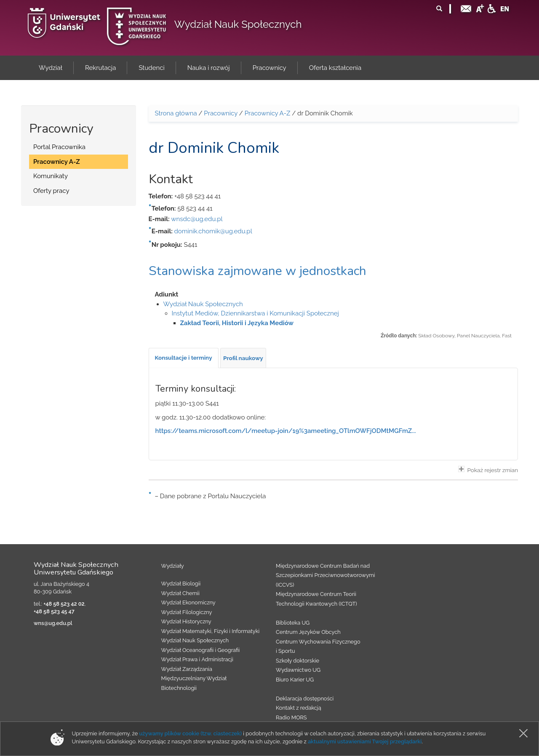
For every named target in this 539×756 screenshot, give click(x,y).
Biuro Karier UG (295, 680)
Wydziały (173, 566)
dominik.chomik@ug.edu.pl (213, 231)
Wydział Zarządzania (187, 669)
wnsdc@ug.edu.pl (197, 219)
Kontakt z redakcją (299, 708)
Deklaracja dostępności (305, 699)
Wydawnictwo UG (298, 670)
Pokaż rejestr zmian (488, 470)
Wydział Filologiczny (187, 612)
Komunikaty (51, 176)
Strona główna (176, 113)
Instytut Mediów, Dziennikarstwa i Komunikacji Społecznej (255, 313)
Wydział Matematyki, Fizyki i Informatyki (211, 631)
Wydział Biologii (181, 584)
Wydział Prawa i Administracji (197, 659)
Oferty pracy (51, 191)
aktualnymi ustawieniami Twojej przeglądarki (365, 741)
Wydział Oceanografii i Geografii (201, 650)
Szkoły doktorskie (298, 661)
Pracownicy (221, 113)
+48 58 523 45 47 (54, 611)
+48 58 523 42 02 (64, 604)
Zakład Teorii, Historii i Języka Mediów (237, 323)
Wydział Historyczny (186, 621)
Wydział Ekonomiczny (188, 602)
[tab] (184, 358)
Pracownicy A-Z (57, 162)
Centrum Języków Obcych (308, 632)
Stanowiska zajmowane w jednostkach (257, 271)
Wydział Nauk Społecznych (238, 24)
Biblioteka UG (293, 623)
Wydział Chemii (180, 593)
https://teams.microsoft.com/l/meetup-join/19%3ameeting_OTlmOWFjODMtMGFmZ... (286, 431)
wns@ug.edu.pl (53, 623)
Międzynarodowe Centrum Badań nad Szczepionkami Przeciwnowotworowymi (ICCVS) (326, 575)
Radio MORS (291, 717)
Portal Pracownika (59, 147)
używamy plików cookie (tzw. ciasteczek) (190, 733)
